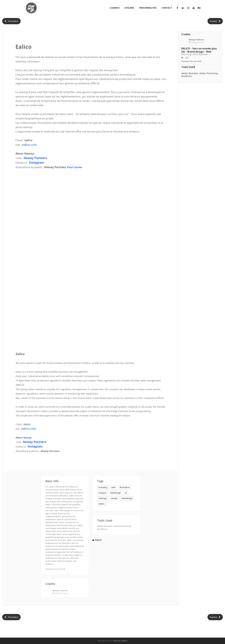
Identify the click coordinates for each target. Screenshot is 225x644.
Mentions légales (120, 641)
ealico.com (29, 145)
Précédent (11, 21)
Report (97, 540)
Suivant (215, 21)
